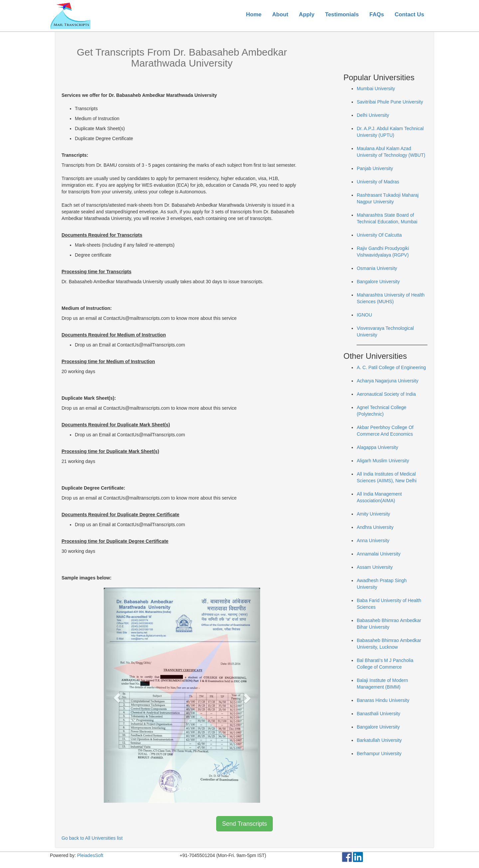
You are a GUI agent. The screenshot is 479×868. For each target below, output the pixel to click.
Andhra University (375, 527)
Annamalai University (379, 554)
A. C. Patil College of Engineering (391, 367)
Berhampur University (379, 754)
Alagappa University (377, 447)
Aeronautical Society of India (386, 394)
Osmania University (377, 268)
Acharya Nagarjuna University (387, 381)
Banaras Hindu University (383, 700)
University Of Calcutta (379, 235)
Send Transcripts (244, 824)
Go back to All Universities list (92, 838)
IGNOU (364, 315)
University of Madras (378, 182)
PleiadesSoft (90, 855)
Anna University (373, 541)
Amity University (373, 514)
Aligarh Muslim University (383, 461)
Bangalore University (378, 282)
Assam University (375, 567)
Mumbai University (376, 89)
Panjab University (375, 168)
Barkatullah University (379, 740)
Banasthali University (378, 714)
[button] (116, 695)
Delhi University (373, 115)
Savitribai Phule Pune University (390, 102)
